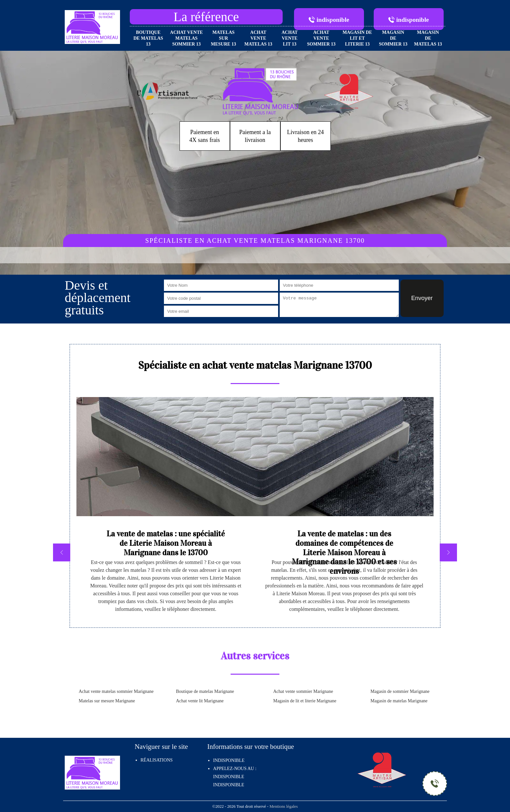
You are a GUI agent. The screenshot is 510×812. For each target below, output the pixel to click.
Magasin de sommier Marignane (400, 691)
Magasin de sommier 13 (393, 38)
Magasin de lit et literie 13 (357, 38)
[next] (448, 552)
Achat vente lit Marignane (200, 701)
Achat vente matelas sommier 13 (187, 38)
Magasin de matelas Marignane (399, 701)
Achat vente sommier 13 (321, 38)
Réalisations (157, 760)
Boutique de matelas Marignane (205, 691)
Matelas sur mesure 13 (223, 38)
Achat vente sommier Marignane (303, 691)
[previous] (62, 552)
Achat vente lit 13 (290, 38)
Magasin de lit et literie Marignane (305, 701)
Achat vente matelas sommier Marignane (116, 691)
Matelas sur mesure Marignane (107, 701)
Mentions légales (283, 806)
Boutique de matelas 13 (148, 38)
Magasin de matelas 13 (428, 38)
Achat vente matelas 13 (258, 38)
